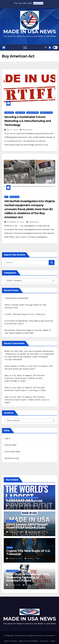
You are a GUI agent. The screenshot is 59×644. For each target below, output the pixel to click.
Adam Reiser (11, 366)
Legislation (9, 113)
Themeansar (50, 636)
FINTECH (10, 548)
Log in (7, 438)
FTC (6, 197)
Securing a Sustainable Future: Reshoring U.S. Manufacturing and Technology (28, 121)
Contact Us (44, 641)
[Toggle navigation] (25, 47)
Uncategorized (12, 571)
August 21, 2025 (16, 505)
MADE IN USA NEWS (30, 31)
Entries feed (10, 445)
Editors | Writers (10, 641)
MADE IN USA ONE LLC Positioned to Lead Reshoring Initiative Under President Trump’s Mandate (29, 357)
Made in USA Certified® (28, 641)
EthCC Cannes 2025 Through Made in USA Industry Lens (27, 526)
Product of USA (46, 113)
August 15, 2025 (16, 532)
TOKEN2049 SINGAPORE (16, 298)
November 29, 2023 (15, 222)
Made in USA (20, 113)
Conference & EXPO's (14, 498)
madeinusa (26, 130)
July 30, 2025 (15, 585)
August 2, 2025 (16, 558)
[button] (46, 47)
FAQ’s (23, 381)
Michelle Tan (33, 532)
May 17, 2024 (12, 130)
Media (53, 641)
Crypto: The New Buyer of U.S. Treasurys (25, 314)
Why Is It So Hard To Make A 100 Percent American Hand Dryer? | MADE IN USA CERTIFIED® (25, 378)
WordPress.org (12, 458)
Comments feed (12, 452)
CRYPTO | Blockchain (31, 498)
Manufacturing (33, 113)
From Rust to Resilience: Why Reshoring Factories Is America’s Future (28, 577)
